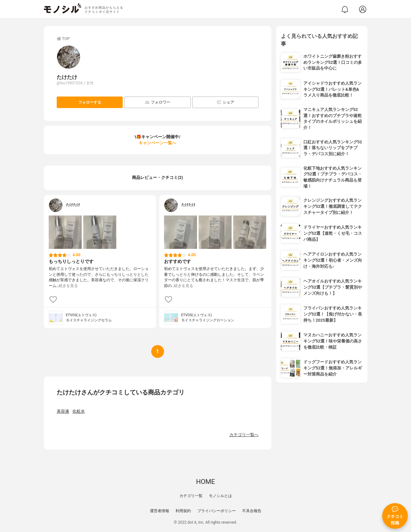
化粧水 (79, 411)
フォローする (90, 102)
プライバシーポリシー (217, 511)
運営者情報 (160, 511)
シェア (225, 102)
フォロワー (157, 102)
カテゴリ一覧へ (244, 435)
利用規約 (183, 511)
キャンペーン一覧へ (157, 143)
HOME (205, 482)
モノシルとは (220, 496)
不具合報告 (252, 511)
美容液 (63, 411)
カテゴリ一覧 (191, 496)
